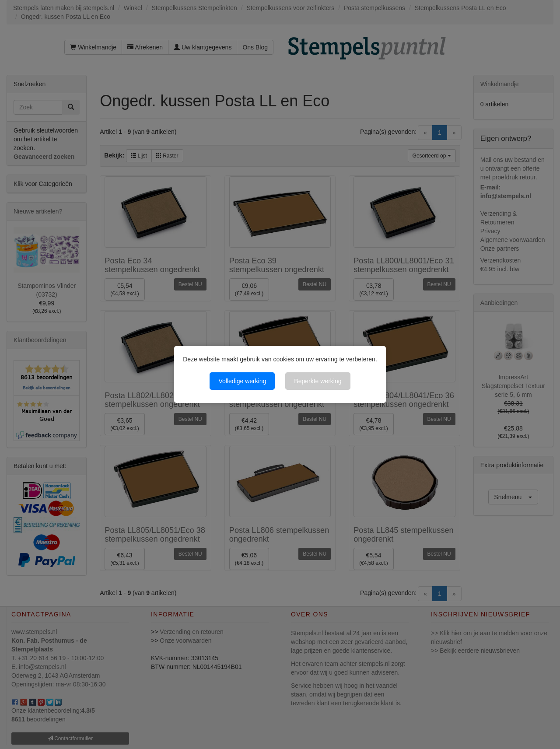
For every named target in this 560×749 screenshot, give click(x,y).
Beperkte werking (318, 381)
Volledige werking (242, 381)
